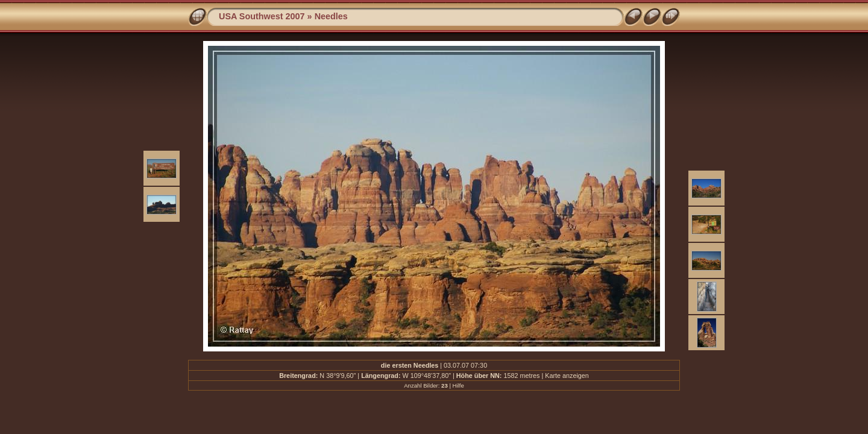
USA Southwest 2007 (262, 16)
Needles (331, 16)
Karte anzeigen (567, 376)
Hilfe (458, 385)
